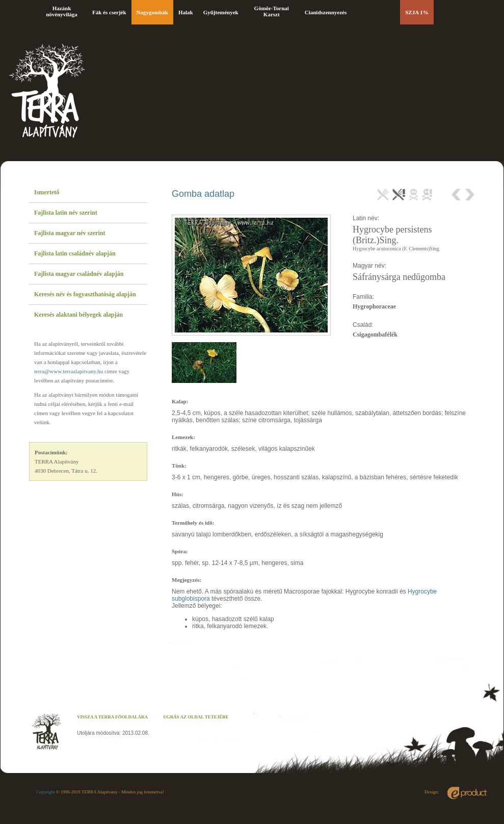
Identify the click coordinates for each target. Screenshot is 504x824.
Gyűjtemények (221, 12)
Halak (186, 12)
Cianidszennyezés (326, 12)
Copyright (46, 792)
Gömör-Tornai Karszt (272, 11)
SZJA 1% (417, 12)
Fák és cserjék (109, 12)
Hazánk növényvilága (62, 11)
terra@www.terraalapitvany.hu (69, 371)
